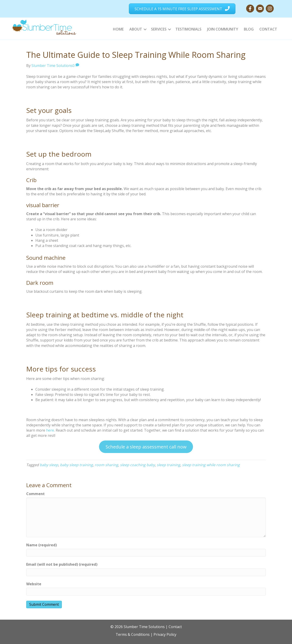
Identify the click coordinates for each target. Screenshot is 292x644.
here (50, 430)
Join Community (223, 29)
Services (159, 29)
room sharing (106, 465)
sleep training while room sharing (211, 465)
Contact (268, 29)
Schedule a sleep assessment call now (146, 447)
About (136, 29)
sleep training (168, 465)
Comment (35, 494)
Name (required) (42, 545)
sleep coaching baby (137, 465)
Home (118, 29)
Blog (249, 29)
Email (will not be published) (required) (62, 564)
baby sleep (49, 465)
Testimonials (188, 29)
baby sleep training (76, 465)
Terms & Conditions (133, 634)
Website (34, 584)
